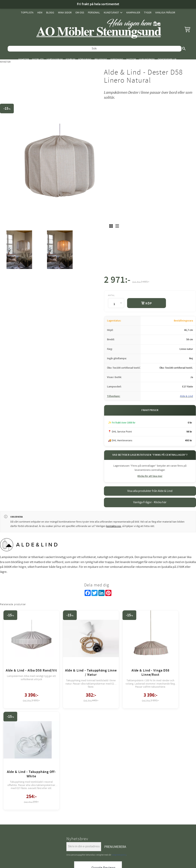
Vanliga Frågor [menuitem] (165, 13)
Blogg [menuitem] (50, 13)
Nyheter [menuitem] (24, 59)
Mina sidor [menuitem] (65, 13)
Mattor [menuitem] (131, 59)
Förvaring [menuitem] (85, 59)
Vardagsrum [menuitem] (55, 59)
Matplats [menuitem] (38, 59)
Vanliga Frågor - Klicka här (150, 502)
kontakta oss (114, 526)
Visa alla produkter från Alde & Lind (150, 491)
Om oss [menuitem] (80, 13)
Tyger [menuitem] (148, 13)
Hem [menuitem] (40, 13)
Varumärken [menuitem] (147, 59)
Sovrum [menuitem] (70, 59)
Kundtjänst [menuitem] (111, 13)
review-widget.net (103, 764)
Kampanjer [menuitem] (133, 13)
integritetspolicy (119, 733)
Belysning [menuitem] (101, 59)
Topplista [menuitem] (27, 13)
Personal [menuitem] (94, 13)
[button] (187, 29)
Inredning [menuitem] (117, 59)
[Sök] (184, 49)
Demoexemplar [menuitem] (167, 59)
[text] (117, 281)
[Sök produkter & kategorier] (95, 49)
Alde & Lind (186, 396)
